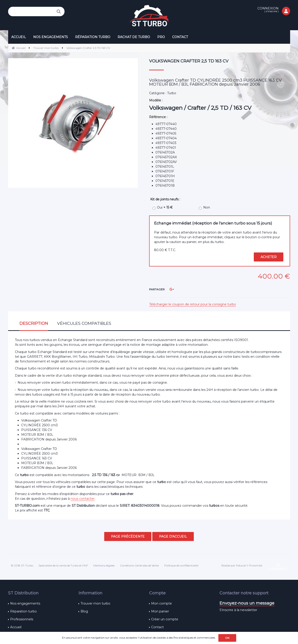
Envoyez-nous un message (247, 603)
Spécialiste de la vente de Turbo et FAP (63, 565)
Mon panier (160, 611)
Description (34, 323)
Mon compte (162, 603)
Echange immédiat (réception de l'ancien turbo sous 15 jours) (213, 223)
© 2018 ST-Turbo (22, 565)
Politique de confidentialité (181, 565)
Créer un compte (165, 619)
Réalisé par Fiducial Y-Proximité (242, 565)
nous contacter (83, 499)
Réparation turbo (23, 611)
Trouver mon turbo (95, 603)
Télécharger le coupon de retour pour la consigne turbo (193, 304)
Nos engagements (25, 603)
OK (227, 638)
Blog (84, 611)
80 (165, 250)
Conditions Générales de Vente (139, 565)
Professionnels (22, 619)
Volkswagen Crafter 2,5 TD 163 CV (189, 61)
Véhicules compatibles (84, 323)
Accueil (16, 627)
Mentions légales (104, 565)
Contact (157, 627)
